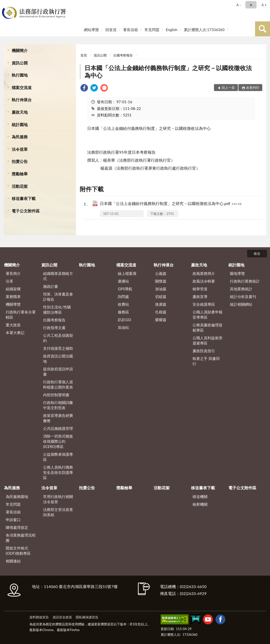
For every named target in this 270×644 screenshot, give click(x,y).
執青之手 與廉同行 (206, 361)
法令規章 (20, 149)
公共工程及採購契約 (58, 338)
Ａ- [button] (238, 5)
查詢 (263, 29)
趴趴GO (124, 320)
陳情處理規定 (17, 527)
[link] (84, 88)
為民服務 (20, 137)
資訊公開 (20, 63)
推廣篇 (161, 304)
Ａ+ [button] (264, 5)
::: (5, 4)
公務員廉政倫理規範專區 (207, 327)
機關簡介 (20, 50)
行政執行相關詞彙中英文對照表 (58, 405)
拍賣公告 (20, 161)
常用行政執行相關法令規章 (58, 499)
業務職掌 (13, 297)
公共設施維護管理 (58, 428)
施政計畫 (51, 286)
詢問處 (123, 297)
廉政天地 (20, 112)
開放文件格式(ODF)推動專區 (18, 551)
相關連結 (13, 561)
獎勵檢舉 (20, 174)
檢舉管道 (200, 289)
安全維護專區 (204, 304)
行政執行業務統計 (245, 281)
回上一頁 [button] (228, 88)
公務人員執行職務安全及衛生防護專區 (58, 472)
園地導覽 (237, 273)
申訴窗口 (13, 520)
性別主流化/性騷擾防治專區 (57, 310)
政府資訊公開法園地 (58, 359)
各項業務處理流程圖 (21, 538)
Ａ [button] (251, 5)
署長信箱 (131, 30)
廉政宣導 (200, 297)
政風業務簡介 (204, 273)
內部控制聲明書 (56, 395)
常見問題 (152, 30)
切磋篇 (161, 297)
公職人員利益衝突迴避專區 (207, 340)
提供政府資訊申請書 (58, 372)
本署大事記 (15, 333)
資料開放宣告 (39, 617)
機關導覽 (13, 304)
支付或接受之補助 (58, 348)
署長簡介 (13, 273)
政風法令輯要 (204, 281)
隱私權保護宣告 (87, 617)
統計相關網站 (241, 304)
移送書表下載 (24, 198)
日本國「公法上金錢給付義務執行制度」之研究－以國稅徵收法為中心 (168, 72)
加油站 (123, 327)
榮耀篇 (161, 320)
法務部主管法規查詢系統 (58, 512)
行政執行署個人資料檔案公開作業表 (58, 384)
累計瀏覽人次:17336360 (204, 30)
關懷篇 (161, 281)
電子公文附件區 (26, 211)
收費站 (123, 304)
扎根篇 (161, 312)
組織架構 (13, 289)
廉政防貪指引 (204, 351)
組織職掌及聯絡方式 (58, 276)
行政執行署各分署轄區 (21, 315)
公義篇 (161, 273)
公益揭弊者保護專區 (58, 457)
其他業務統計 (241, 289)
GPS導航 (125, 289)
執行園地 (20, 75)
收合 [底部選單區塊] (257, 253)
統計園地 (20, 124)
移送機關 (200, 496)
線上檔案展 (127, 273)
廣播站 (123, 281)
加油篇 (161, 289)
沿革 (9, 281)
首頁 (84, 55)
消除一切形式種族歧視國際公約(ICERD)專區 (58, 441)
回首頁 (111, 30)
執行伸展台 (22, 100)
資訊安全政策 (62, 617)
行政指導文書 (54, 328)
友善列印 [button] (253, 88)
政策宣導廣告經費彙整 (58, 418)
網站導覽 (91, 30)
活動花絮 (20, 186)
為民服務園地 (17, 496)
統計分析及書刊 (243, 297)
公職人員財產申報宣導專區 (207, 315)
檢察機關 (200, 504)
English (171, 30)
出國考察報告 (123, 55)
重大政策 (13, 325)
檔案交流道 (22, 87)
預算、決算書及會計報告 (58, 297)
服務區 (123, 312)
